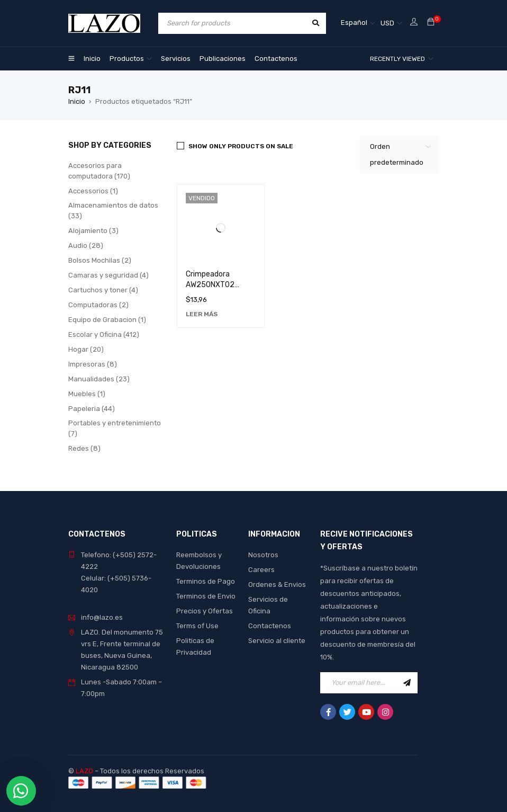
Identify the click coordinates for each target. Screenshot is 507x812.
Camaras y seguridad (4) (108, 275)
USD (387, 23)
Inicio (77, 101)
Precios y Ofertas (205, 611)
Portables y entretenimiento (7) (115, 428)
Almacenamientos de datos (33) (113, 211)
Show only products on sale (241, 146)
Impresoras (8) (93, 364)
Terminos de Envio (206, 596)
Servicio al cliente (277, 641)
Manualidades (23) (99, 379)
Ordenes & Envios (277, 585)
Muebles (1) (87, 394)
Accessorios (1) (93, 191)
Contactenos (270, 626)
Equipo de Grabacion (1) (107, 320)
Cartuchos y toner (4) (103, 290)
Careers (261, 570)
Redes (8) (84, 448)
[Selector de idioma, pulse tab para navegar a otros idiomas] (358, 23)
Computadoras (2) (98, 305)
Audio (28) (86, 246)
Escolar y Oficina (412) (104, 334)
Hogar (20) (86, 349)
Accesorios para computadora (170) (99, 171)
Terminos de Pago (206, 581)
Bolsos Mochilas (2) (100, 260)
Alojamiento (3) (93, 231)
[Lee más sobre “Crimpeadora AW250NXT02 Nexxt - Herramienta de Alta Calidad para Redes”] (202, 314)
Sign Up (407, 683)
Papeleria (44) (92, 409)
